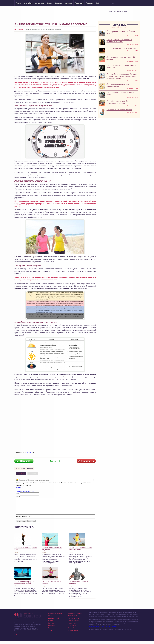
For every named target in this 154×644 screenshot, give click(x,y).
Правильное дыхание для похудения (52, 552)
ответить (19, 487)
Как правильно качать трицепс (78, 585)
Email (18, 496)
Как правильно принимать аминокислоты (118, 85)
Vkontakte (112, 15)
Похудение (90, 3)
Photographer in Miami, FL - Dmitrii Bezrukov (103, 630)
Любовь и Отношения (56, 616)
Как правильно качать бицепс (119, 110)
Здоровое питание (54, 631)
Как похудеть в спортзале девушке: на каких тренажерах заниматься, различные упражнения (122, 76)
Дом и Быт (28, 3)
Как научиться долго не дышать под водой (24, 585)
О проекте (18, 639)
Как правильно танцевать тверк (26, 552)
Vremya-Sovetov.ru (32, 633)
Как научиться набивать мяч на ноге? (120, 94)
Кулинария (68, 3)
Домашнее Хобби (54, 621)
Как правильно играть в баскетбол (121, 48)
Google (123, 15)
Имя (17, 493)
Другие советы (73, 634)
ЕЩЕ (98, 3)
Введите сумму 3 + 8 (24, 519)
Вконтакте (33, 473)
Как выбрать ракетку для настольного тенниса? (117, 102)
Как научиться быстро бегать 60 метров (121, 58)
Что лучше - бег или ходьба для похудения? (81, 552)
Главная (19, 3)
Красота (50, 3)
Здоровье (59, 3)
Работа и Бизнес (73, 621)
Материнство (39, 3)
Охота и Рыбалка (74, 624)
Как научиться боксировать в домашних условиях (119, 41)
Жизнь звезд (72, 626)
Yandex (118, 15)
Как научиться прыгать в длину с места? (121, 32)
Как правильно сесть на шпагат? (52, 585)
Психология (79, 3)
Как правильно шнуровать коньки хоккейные (121, 66)
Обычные (21, 473)
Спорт (21, 29)
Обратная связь (20, 637)
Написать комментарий (25, 491)
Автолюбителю (73, 631)
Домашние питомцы (75, 616)
